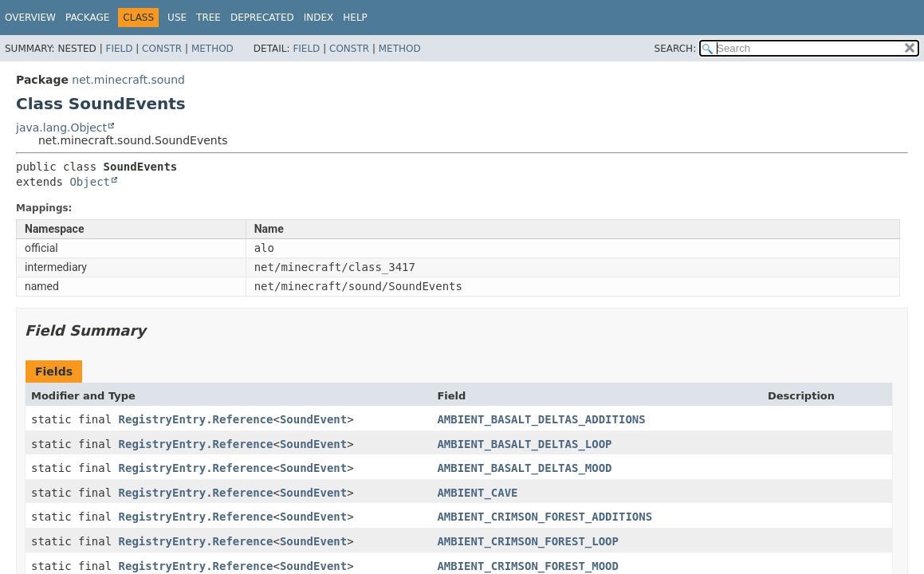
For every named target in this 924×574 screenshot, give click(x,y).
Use (177, 18)
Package (87, 18)
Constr (162, 49)
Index (319, 18)
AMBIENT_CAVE (477, 493)
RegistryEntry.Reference (196, 419)
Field (119, 49)
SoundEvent (313, 419)
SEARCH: (676, 49)
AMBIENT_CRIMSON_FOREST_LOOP (528, 541)
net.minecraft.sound (128, 80)
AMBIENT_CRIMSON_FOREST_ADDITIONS (545, 517)
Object (90, 182)
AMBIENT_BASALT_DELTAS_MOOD (524, 468)
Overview (30, 18)
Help (355, 18)
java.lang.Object (61, 128)
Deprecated (262, 18)
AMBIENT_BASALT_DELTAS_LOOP (524, 444)
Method (212, 49)
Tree (208, 18)
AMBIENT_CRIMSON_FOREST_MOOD (528, 566)
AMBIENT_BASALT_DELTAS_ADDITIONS (541, 419)
